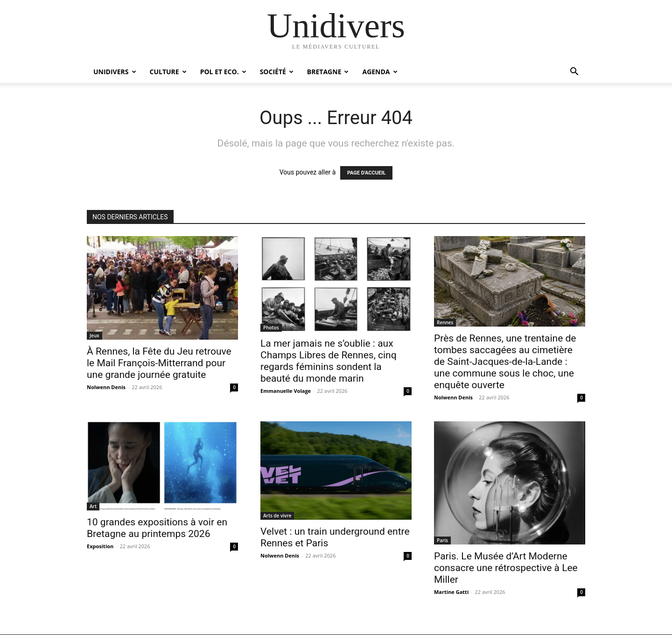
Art (93, 506)
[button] (574, 73)
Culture (168, 72)
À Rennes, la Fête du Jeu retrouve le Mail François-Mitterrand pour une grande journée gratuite (159, 363)
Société (277, 72)
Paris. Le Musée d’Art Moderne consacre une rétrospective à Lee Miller (506, 568)
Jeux (94, 335)
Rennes (445, 322)
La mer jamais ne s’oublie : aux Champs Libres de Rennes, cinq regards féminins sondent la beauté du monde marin (329, 361)
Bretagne (328, 72)
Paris (442, 540)
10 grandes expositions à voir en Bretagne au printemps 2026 (157, 528)
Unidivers (115, 72)
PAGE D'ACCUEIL (367, 173)
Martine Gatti (451, 592)
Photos (271, 328)
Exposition (100, 546)
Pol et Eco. (223, 72)
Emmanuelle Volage (286, 391)
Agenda (380, 72)
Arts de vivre (277, 516)
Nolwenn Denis (106, 387)
